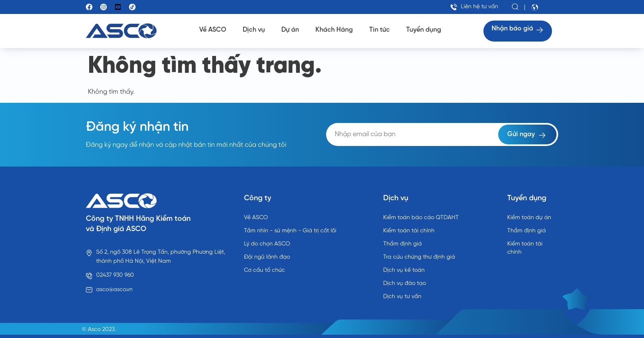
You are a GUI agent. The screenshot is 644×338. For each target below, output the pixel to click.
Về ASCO (213, 30)
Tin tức (379, 30)
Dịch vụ (254, 30)
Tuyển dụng (424, 30)
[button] (515, 7)
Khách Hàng (334, 30)
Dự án (290, 30)
